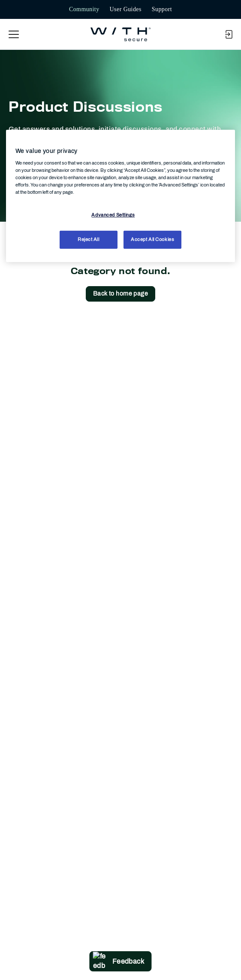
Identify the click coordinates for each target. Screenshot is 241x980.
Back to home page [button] (120, 294)
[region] (120, 196)
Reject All (89, 239)
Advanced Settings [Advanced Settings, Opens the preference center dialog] (113, 215)
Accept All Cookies (152, 239)
